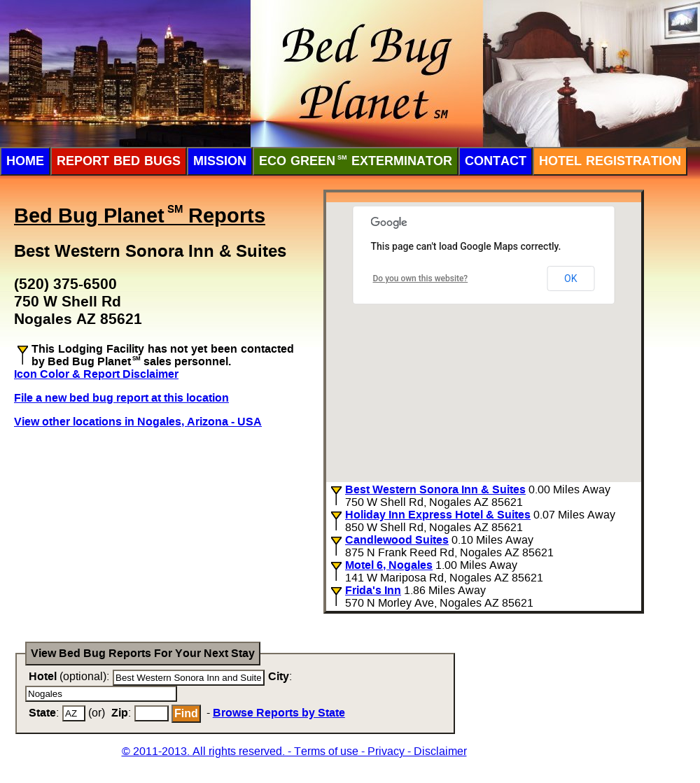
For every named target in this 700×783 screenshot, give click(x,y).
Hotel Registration (610, 161)
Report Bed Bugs (119, 161)
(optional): (69, 676)
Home (25, 161)
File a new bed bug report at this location (121, 398)
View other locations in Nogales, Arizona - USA (138, 422)
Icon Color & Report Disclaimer (96, 374)
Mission (220, 161)
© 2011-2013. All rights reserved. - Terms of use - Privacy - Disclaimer (294, 751)
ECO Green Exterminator (356, 161)
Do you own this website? (421, 278)
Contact (496, 161)
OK (570, 278)
